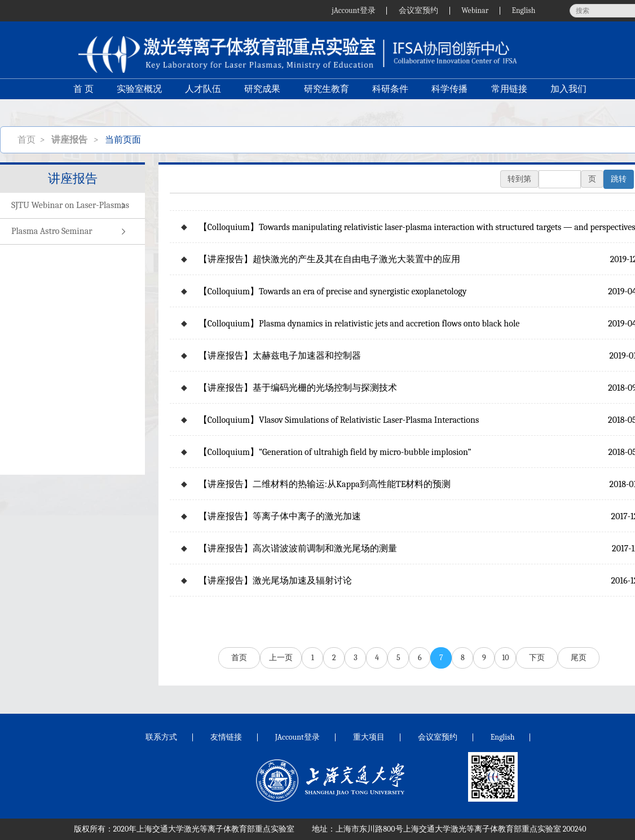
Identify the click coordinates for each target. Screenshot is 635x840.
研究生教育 (327, 99)
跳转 (619, 179)
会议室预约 (417, 10)
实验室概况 (138, 99)
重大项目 (369, 737)
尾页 (579, 658)
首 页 (82, 99)
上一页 (281, 658)
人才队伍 (202, 99)
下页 (537, 658)
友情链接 (226, 737)
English (523, 10)
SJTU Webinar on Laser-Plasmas (72, 206)
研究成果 (262, 99)
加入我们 (570, 99)
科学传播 (451, 99)
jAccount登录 (351, 10)
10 (505, 658)
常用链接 (510, 99)
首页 (27, 140)
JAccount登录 (297, 737)
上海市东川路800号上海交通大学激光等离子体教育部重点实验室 (448, 829)
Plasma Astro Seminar (72, 232)
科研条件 (391, 99)
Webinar (474, 10)
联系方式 (161, 737)
